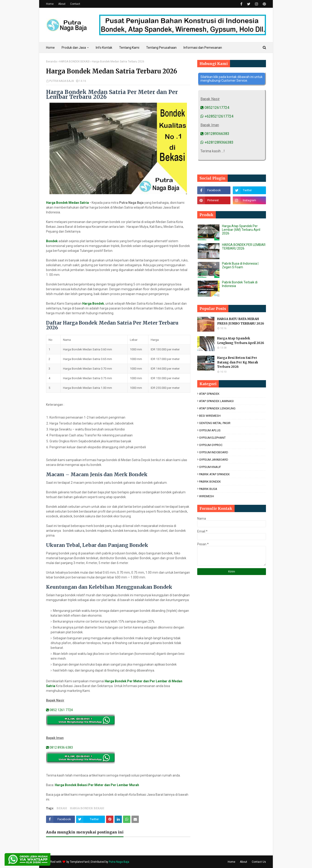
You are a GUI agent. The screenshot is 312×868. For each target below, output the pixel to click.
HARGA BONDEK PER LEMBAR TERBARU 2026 (244, 247)
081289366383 (215, 134)
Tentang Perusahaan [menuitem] (161, 48)
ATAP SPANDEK (209, 394)
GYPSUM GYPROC (211, 445)
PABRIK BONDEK (210, 482)
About (62, 4)
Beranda (51, 62)
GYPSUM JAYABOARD (214, 460)
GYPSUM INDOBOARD (214, 452)
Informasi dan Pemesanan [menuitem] (203, 48)
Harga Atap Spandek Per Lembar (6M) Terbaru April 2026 (241, 230)
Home (50, 4)
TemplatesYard (79, 862)
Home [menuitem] (50, 48)
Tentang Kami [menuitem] (129, 48)
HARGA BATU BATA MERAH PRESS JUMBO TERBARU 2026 (241, 321)
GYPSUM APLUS (210, 430)
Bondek (52, 241)
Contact (75, 4)
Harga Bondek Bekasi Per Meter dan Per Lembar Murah (97, 785)
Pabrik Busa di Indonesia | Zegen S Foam (240, 265)
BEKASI (62, 808)
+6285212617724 (217, 116)
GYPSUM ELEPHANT (212, 438)
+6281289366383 (217, 142)
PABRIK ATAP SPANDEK (214, 474)
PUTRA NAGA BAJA (62, 81)
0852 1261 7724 (59, 710)
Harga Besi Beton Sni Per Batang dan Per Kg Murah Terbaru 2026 (238, 362)
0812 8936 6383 (59, 747)
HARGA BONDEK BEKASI (74, 62)
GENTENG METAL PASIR (215, 423)
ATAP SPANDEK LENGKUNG (217, 408)
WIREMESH (207, 496)
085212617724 (215, 108)
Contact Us (259, 862)
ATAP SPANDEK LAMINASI (216, 401)
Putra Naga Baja (119, 862)
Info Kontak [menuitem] (104, 48)
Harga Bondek (93, 304)
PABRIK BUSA (208, 489)
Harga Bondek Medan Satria (67, 203)
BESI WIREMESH (210, 416)
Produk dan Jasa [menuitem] (74, 48)
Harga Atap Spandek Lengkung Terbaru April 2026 (241, 341)
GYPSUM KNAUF (210, 467)
